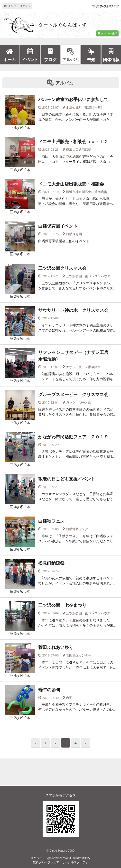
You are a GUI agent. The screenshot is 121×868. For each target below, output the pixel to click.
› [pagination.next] (85, 743)
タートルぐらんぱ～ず (63, 25)
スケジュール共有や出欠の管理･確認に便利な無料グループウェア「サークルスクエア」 (61, 860)
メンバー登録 (107, 33)
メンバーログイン (17, 6)
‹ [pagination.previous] (36, 743)
